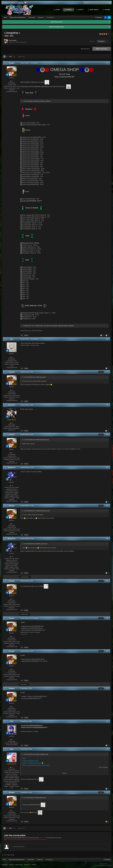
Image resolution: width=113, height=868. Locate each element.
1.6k (12, 767)
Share (92, 41)
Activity (81, 10)
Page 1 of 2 (22, 56)
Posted (27, 63)
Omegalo (12, 63)
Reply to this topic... (19, 847)
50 (12, 740)
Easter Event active (56, 22)
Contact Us (27, 865)
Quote (26, 335)
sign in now (43, 838)
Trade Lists (23, 42)
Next (11, 56)
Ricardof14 (12, 405)
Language (4, 865)
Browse (69, 10)
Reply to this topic (102, 49)
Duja (12, 339)
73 (12, 81)
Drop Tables (94, 10)
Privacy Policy (19, 865)
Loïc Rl (42, 544)
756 (12, 486)
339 (12, 357)
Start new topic (85, 49)
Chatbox (107, 10)
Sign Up (21, 3)
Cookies (34, 865)
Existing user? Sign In (9, 3)
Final (12, 721)
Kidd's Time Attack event (56, 27)
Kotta (12, 749)
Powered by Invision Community (103, 865)
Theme (11, 865)
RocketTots (12, 467)
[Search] (91, 3)
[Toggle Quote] (23, 377)
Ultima (58, 10)
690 (12, 423)
